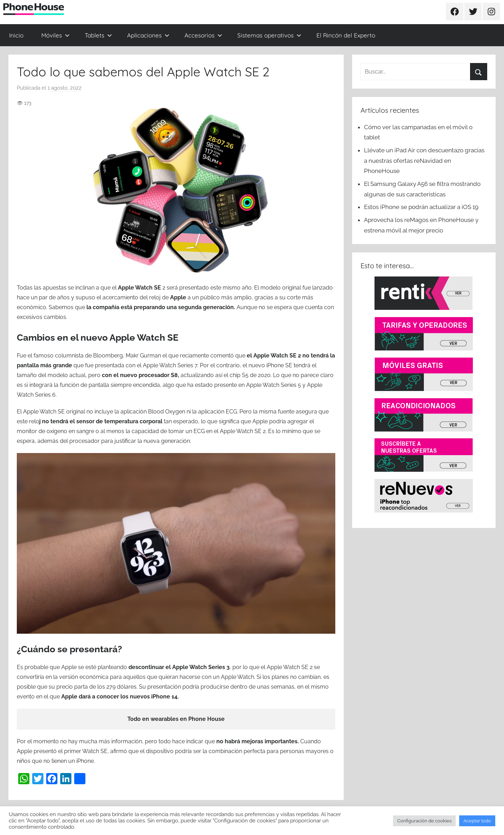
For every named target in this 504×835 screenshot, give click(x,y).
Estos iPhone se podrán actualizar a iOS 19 (422, 207)
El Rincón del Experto (346, 35)
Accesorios (203, 35)
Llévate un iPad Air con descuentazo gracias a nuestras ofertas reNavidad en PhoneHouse (424, 161)
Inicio (16, 35)
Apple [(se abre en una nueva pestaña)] (179, 297)
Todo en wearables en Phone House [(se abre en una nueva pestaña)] (176, 719)
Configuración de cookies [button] (424, 821)
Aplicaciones (148, 35)
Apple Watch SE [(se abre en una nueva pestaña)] (139, 288)
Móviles (55, 35)
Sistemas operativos (269, 35)
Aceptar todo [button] (477, 821)
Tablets (98, 35)
